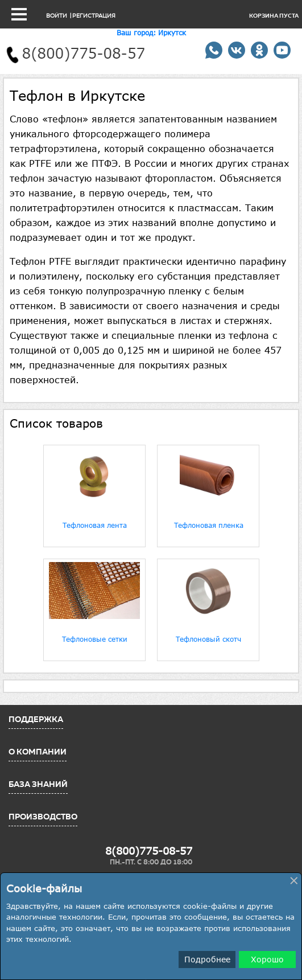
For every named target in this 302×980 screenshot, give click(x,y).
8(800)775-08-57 (149, 851)
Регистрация (94, 16)
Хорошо (267, 959)
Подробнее (207, 959)
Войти (57, 16)
